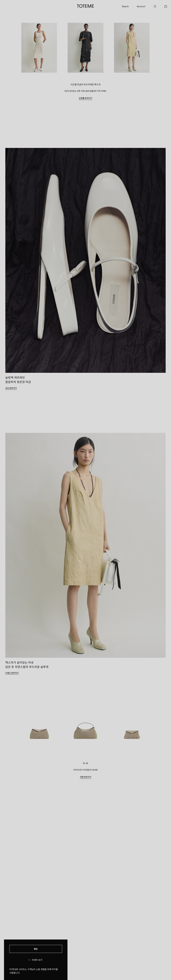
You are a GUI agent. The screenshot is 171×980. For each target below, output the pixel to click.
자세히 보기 (36, 960)
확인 (36, 949)
